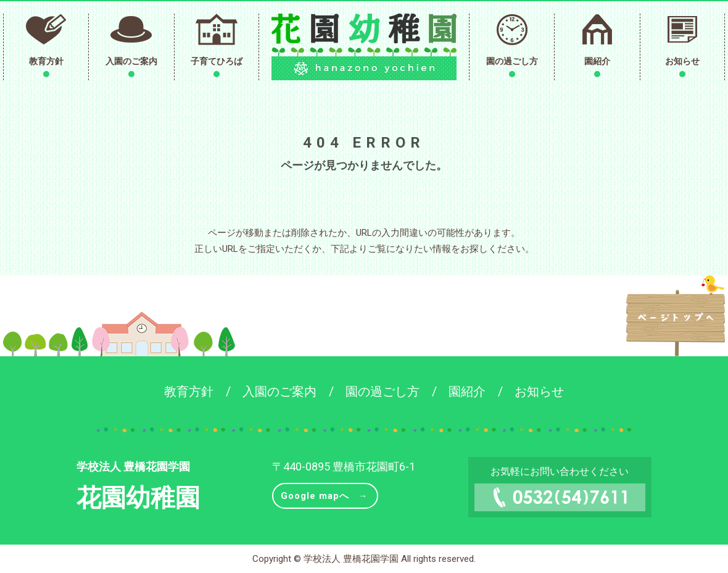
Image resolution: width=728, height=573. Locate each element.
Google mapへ (315, 496)
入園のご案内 (131, 61)
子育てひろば (217, 61)
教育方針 (46, 61)
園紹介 (597, 61)
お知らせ (682, 61)
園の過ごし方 (512, 61)
